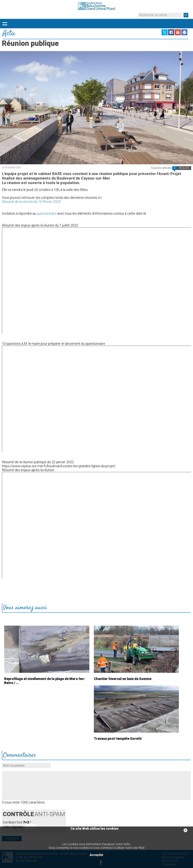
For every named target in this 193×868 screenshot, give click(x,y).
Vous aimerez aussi (25, 608)
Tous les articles (161, 168)
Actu (9, 33)
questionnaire (47, 213)
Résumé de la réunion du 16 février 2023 (31, 202)
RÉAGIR (184, 168)
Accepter (97, 855)
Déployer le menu (5, 24)
